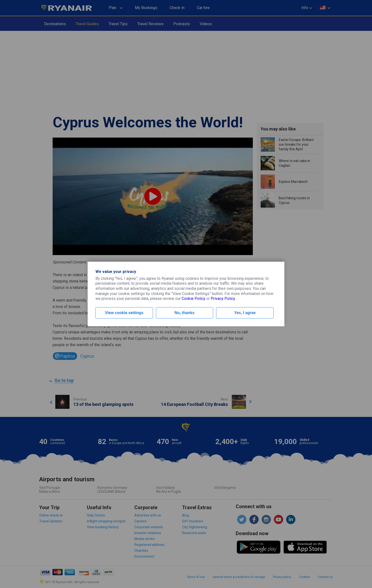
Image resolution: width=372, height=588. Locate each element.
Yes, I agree (245, 313)
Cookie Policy (193, 299)
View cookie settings (124, 313)
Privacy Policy (223, 299)
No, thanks (185, 313)
